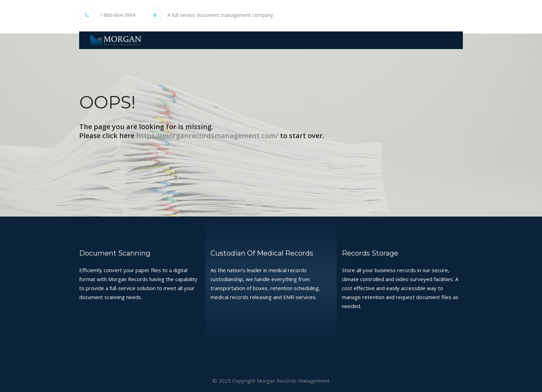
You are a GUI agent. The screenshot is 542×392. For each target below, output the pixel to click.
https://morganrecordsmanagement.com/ (207, 135)
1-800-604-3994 (117, 15)
